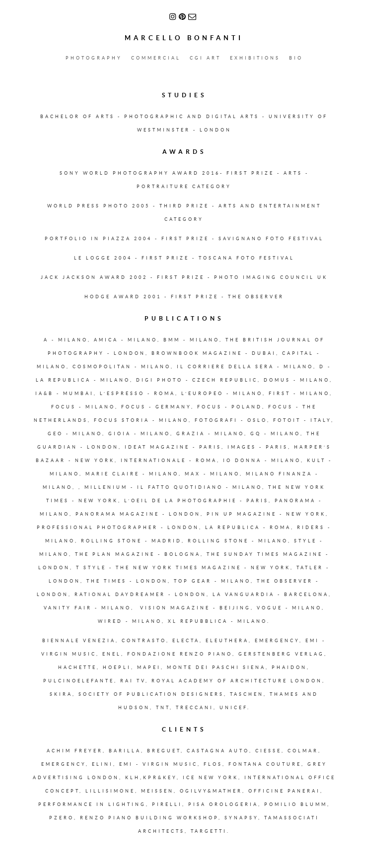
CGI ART (205, 58)
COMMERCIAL (156, 58)
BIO (296, 58)
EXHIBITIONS (255, 58)
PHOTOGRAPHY (94, 58)
